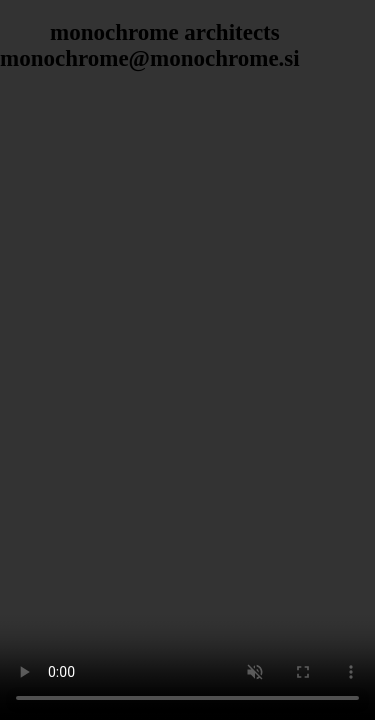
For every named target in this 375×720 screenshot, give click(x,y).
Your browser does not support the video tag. (187, 360)
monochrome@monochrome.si (150, 58)
